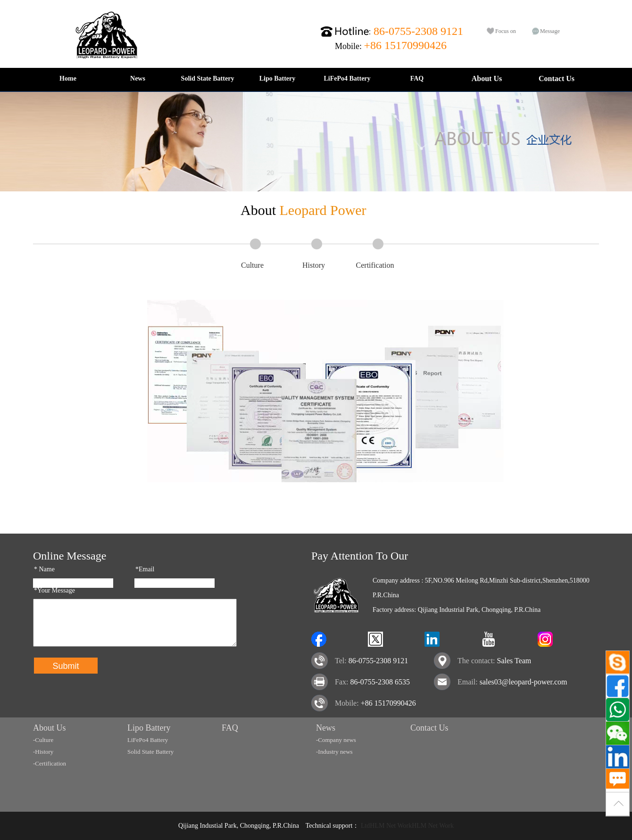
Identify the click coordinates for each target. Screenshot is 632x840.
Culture (252, 265)
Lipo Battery (278, 78)
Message (550, 31)
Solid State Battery (208, 78)
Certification (375, 265)
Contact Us (557, 78)
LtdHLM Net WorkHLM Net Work (407, 826)
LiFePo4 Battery (347, 78)
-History (43, 752)
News (138, 78)
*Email (145, 569)
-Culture (43, 740)
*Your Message (54, 590)
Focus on (506, 31)
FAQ (417, 78)
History (314, 265)
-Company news (336, 740)
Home (68, 78)
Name (44, 569)
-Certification (50, 763)
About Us (487, 78)
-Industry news (334, 752)
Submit (66, 666)
